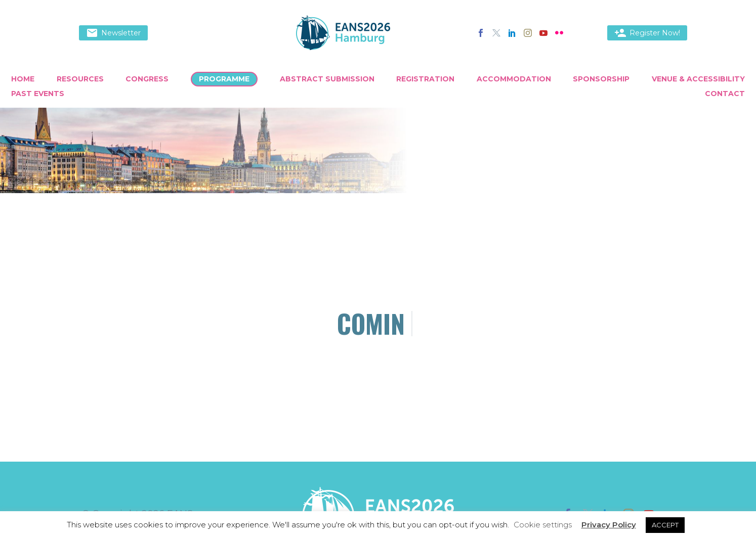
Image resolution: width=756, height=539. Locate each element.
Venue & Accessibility (698, 79)
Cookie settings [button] (543, 525)
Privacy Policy (609, 525)
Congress (147, 79)
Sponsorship (601, 79)
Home (23, 79)
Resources (80, 79)
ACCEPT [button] (665, 525)
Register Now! (647, 33)
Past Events (38, 94)
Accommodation (514, 79)
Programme (224, 79)
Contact (725, 94)
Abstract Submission (327, 79)
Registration (425, 79)
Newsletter (113, 33)
